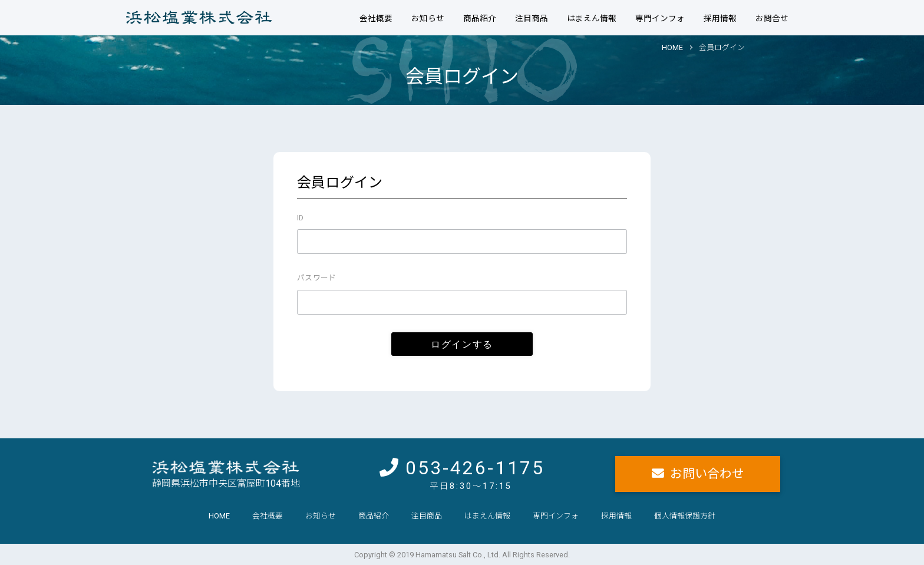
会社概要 (376, 18)
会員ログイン (722, 47)
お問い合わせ (707, 474)
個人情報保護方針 (685, 516)
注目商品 (532, 18)
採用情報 (720, 18)
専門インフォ (660, 18)
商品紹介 (480, 18)
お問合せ (772, 18)
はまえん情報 (592, 18)
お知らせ (428, 18)
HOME (672, 47)
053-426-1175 (475, 468)
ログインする (462, 344)
